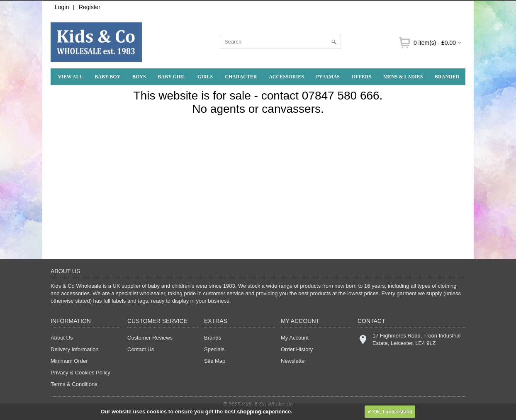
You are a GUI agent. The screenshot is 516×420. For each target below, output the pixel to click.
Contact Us (141, 349)
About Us (62, 338)
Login (62, 7)
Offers (361, 77)
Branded (447, 77)
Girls (205, 77)
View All (70, 77)
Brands (213, 338)
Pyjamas (328, 77)
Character (241, 77)
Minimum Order (69, 361)
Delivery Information (75, 349)
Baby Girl (172, 77)
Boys (139, 77)
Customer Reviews (150, 338)
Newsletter (293, 361)
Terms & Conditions (74, 384)
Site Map (215, 361)
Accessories (286, 77)
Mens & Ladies (403, 77)
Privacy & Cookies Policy (80, 373)
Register (90, 7)
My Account (295, 338)
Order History (297, 349)
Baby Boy (107, 77)
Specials (214, 349)
